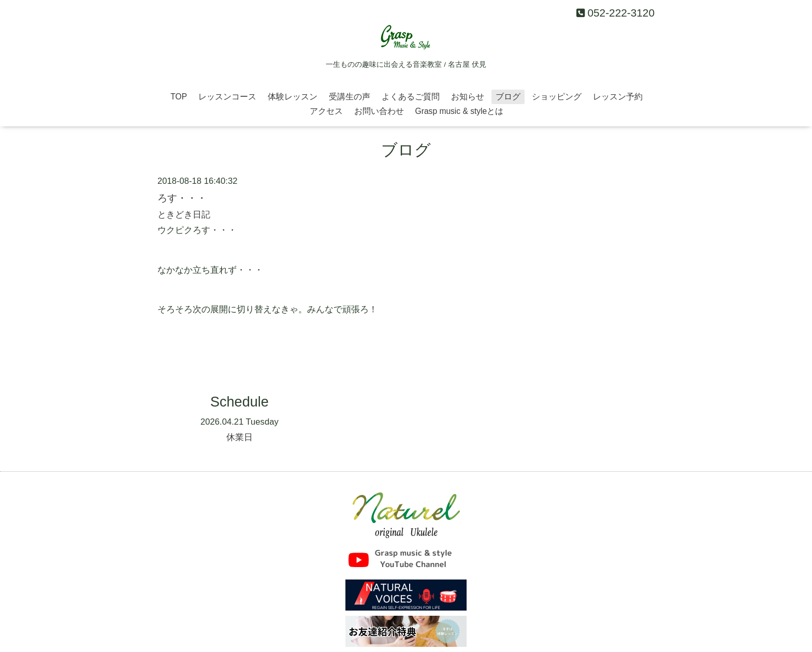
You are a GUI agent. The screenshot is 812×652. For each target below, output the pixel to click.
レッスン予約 (618, 97)
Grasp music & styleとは (460, 111)
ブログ (508, 97)
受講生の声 (350, 97)
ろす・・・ (182, 198)
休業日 (240, 437)
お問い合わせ (379, 111)
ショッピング (557, 97)
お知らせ (468, 97)
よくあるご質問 (411, 97)
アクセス (326, 111)
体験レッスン (293, 97)
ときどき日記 (184, 215)
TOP (179, 97)
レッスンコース (227, 97)
